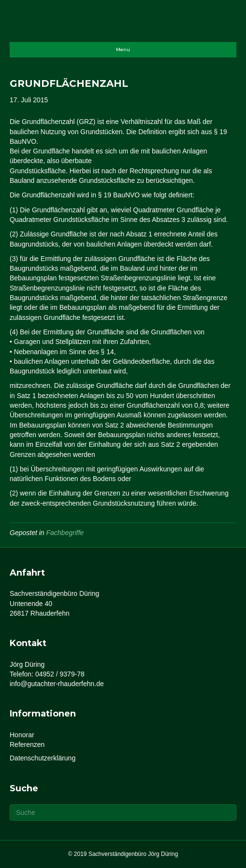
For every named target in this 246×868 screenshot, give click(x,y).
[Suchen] (123, 813)
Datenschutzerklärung (43, 758)
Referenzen (27, 744)
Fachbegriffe (65, 533)
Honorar (22, 735)
